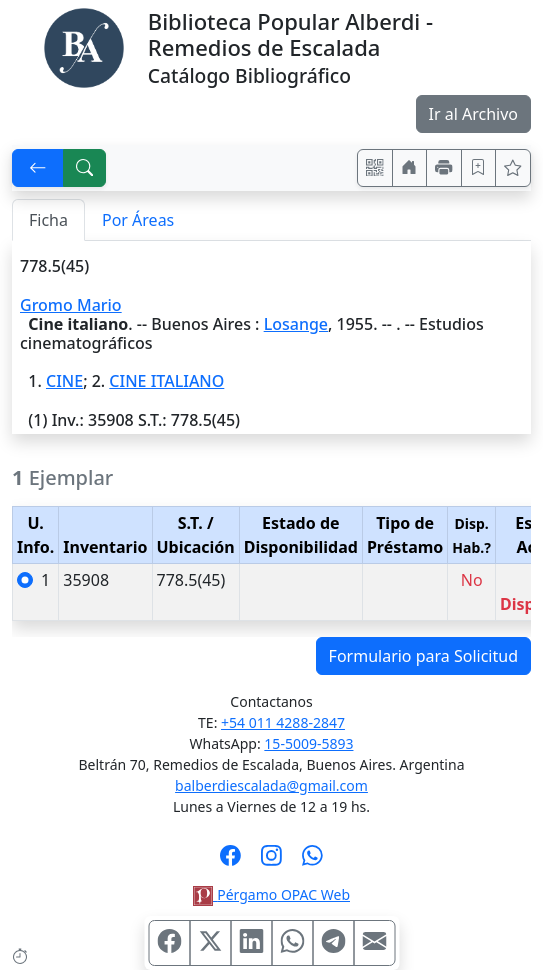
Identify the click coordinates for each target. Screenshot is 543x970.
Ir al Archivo (473, 114)
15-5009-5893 (308, 743)
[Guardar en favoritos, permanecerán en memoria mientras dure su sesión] (479, 168)
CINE (64, 381)
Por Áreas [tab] (138, 220)
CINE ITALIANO (166, 381)
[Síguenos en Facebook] (230, 862)
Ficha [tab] (48, 220)
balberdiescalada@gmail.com (271, 785)
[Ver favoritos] (513, 168)
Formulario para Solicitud (423, 656)
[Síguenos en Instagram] (271, 862)
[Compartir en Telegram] (333, 943)
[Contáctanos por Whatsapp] (312, 862)
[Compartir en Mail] (374, 943)
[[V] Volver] (38, 168)
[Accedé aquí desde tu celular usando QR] (375, 168)
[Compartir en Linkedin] (251, 943)
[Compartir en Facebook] (169, 943)
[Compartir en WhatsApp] (292, 943)
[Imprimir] (444, 168)
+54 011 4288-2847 (283, 722)
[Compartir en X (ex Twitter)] (210, 943)
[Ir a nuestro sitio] (410, 168)
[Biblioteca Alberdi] (84, 46)
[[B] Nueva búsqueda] (85, 168)
